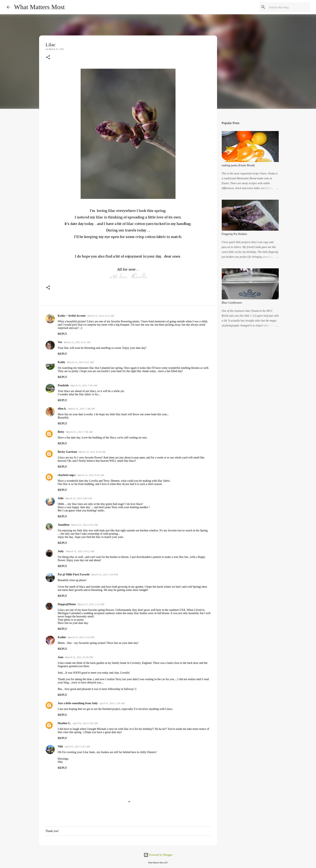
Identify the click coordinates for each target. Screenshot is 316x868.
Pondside (63, 385)
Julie (61, 498)
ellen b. (62, 409)
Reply (63, 334)
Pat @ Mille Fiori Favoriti (74, 574)
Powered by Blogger (158, 855)
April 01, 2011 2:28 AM (112, 703)
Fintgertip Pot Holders (234, 234)
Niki (60, 746)
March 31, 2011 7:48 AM (81, 409)
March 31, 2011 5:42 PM (81, 637)
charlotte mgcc (67, 475)
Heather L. (64, 723)
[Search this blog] (289, 7)
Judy (61, 551)
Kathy (62, 362)
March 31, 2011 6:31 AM (77, 342)
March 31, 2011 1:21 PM (91, 604)
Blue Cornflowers (232, 303)
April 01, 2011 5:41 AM (77, 746)
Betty (61, 432)
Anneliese (64, 525)
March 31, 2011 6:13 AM (101, 316)
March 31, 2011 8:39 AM (92, 452)
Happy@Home (67, 604)
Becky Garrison (67, 452)
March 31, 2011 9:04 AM (78, 498)
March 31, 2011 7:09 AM (84, 385)
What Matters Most (39, 7)
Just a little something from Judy (78, 703)
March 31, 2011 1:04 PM (105, 574)
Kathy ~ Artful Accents (72, 316)
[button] (48, 58)
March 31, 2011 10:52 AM (80, 551)
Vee (60, 342)
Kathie (62, 637)
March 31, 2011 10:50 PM (79, 657)
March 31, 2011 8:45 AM (91, 475)
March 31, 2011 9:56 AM (84, 525)
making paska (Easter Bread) (238, 165)
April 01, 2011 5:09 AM (85, 723)
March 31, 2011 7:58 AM (79, 432)
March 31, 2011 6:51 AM (80, 362)
